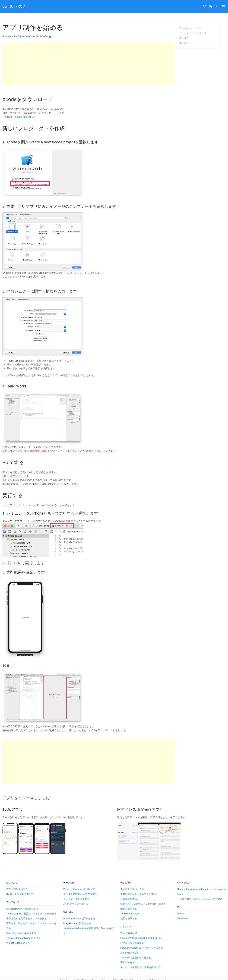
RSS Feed (182, 910)
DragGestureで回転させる (77, 915)
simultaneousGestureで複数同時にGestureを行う (89, 922)
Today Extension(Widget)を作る (23, 929)
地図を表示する (129, 910)
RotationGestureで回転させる (79, 910)
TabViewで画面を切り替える (136, 949)
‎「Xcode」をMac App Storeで (19, 108)
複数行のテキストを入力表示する (138, 885)
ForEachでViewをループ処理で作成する (142, 939)
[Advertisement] (89, 55)
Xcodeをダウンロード (190, 20)
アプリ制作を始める (17, 880)
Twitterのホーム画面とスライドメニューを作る (32, 905)
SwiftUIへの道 (14, 6)
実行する (184, 35)
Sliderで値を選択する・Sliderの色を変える (143, 895)
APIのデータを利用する (76, 895)
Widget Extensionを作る (19, 934)
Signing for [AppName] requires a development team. (203, 883)
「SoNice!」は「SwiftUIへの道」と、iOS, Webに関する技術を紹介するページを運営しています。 (114, 972)
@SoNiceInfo (25, 28)
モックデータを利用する (76, 890)
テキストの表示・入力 (132, 880)
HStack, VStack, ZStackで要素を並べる (141, 929)
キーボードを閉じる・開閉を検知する (141, 959)
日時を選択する (129, 890)
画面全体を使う (129, 954)
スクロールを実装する (132, 934)
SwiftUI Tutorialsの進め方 (20, 885)
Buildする (184, 30)
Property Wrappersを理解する (79, 880)
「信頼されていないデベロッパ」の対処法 (200, 890)
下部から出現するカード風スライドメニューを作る (31, 917)
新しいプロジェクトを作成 (193, 25)
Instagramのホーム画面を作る (22, 900)
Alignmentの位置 (129, 944)
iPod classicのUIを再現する (21, 925)
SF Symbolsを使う (130, 905)
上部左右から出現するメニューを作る (27, 910)
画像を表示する (129, 900)
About (181, 905)
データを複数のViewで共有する (80, 885)
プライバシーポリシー (114, 976)
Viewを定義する (129, 925)
